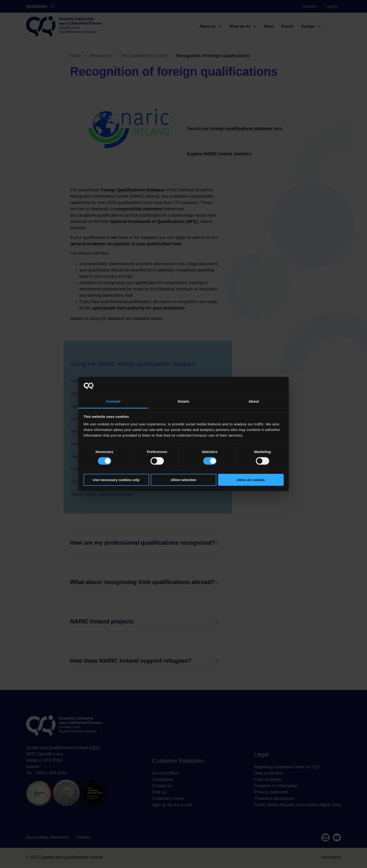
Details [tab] (183, 401)
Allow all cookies (251, 480)
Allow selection (183, 480)
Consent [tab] (113, 401)
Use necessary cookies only (116, 480)
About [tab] (254, 401)
